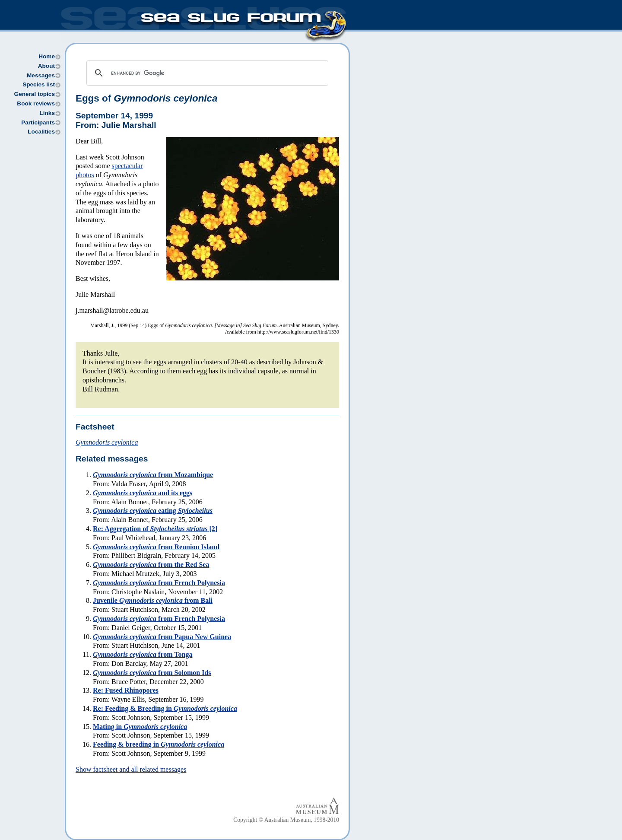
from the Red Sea (151, 565)
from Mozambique (153, 475)
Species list (39, 84)
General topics (35, 94)
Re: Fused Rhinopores (126, 690)
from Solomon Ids (152, 673)
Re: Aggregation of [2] (155, 529)
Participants (38, 122)
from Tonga (143, 654)
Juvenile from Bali (153, 600)
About (46, 66)
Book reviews (36, 103)
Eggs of (146, 98)
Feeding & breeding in (159, 744)
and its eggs (143, 493)
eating (153, 511)
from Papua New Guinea (162, 637)
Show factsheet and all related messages (131, 769)
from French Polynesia (159, 583)
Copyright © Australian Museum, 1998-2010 (286, 820)
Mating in (140, 727)
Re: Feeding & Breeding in (165, 708)
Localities (41, 132)
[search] (206, 73)
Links (47, 113)
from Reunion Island (156, 547)
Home (47, 56)
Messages (41, 75)
